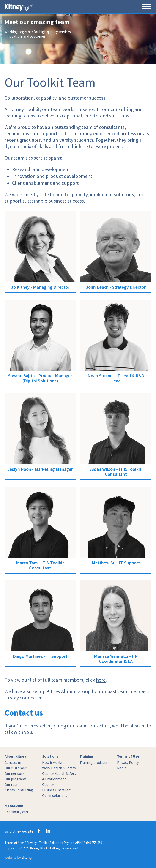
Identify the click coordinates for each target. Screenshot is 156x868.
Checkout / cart (17, 812)
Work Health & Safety (59, 768)
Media (122, 768)
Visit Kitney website (19, 831)
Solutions (50, 756)
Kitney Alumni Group (69, 691)
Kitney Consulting (19, 790)
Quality (48, 784)
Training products (93, 762)
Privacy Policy (128, 762)
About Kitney (15, 756)
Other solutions (55, 795)
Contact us (13, 762)
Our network (14, 773)
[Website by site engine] (19, 858)
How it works (52, 762)
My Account (14, 805)
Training (86, 756)
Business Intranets (57, 790)
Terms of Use (128, 756)
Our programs (16, 779)
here (101, 680)
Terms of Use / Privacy (21, 843)
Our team (12, 784)
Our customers (16, 768)
